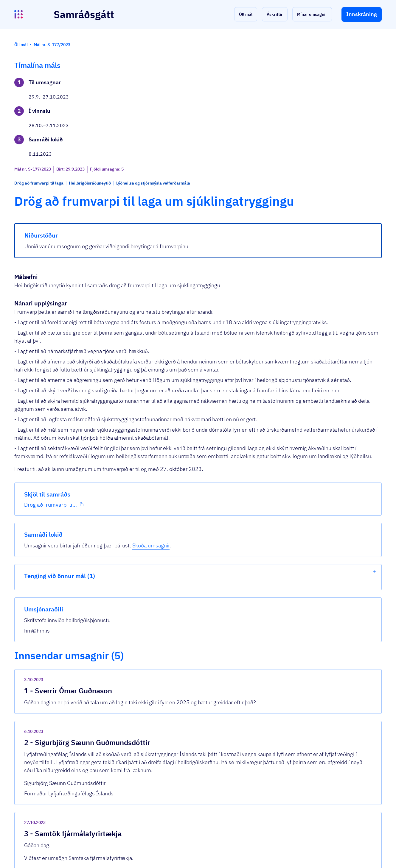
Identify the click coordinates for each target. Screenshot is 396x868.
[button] (246, 14)
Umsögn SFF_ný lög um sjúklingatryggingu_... (172, 709)
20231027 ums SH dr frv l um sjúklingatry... (170, 771)
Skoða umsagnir (324, 99)
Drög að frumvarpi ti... (51, 202)
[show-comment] (276, 574)
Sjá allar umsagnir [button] (135, 792)
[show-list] (374, 125)
